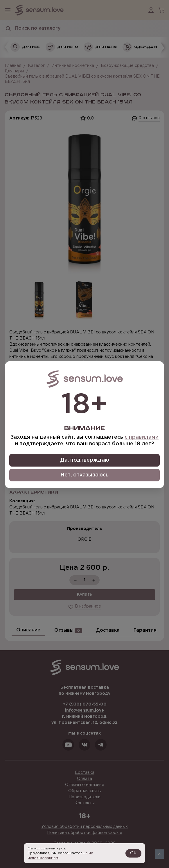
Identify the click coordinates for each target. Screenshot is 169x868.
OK (133, 853)
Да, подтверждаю (85, 460)
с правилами (142, 437)
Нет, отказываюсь (84, 475)
